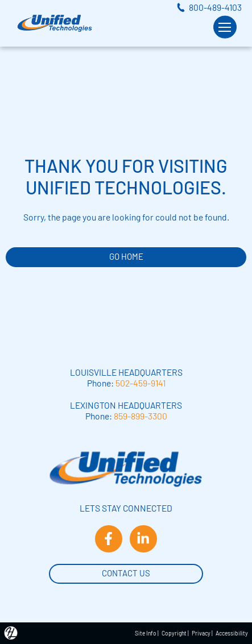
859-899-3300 (141, 416)
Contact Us (126, 572)
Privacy (201, 633)
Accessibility (232, 633)
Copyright (174, 633)
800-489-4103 (215, 7)
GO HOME (126, 256)
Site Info (146, 633)
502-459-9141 (141, 383)
